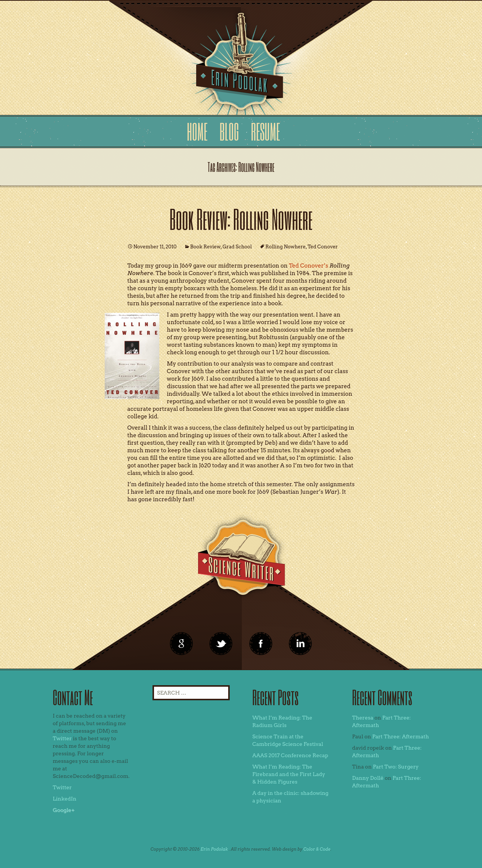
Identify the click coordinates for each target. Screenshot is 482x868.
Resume (265, 131)
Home (197, 131)
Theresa (363, 718)
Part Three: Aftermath (400, 736)
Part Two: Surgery (396, 767)
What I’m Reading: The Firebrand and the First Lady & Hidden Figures (289, 774)
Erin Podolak (214, 849)
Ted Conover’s (308, 266)
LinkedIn (65, 799)
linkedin (261, 644)
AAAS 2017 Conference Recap (290, 755)
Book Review (205, 247)
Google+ (64, 810)
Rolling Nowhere (286, 247)
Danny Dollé (368, 778)
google (182, 644)
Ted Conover (323, 247)
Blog (229, 131)
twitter (221, 644)
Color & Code (317, 849)
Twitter (62, 738)
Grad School (237, 247)
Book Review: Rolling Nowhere (241, 219)
